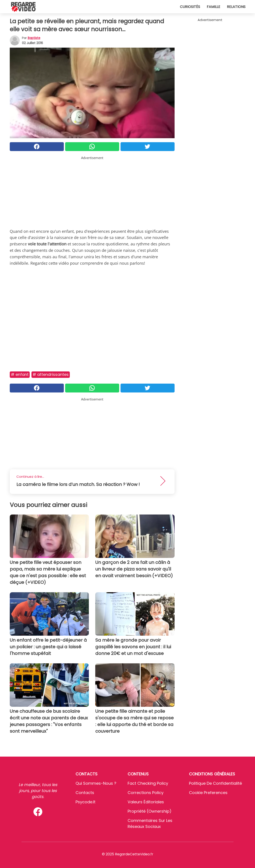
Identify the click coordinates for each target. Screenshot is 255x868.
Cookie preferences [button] (208, 793)
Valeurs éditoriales (146, 802)
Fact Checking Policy (148, 783)
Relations (236, 7)
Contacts (85, 793)
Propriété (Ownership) (150, 811)
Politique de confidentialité (215, 783)
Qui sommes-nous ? (96, 783)
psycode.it (86, 802)
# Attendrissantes (51, 374)
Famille (213, 7)
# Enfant (20, 374)
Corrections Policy (146, 793)
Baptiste (34, 38)
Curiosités (190, 7)
